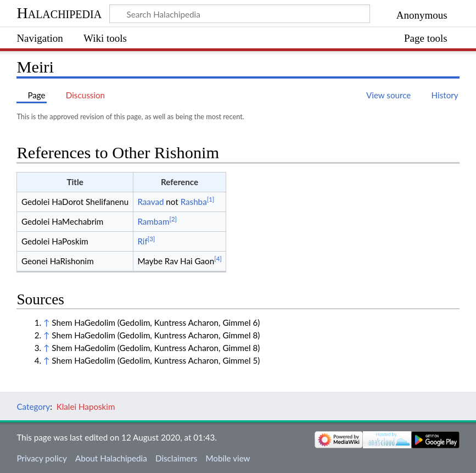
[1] (211, 199)
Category (33, 407)
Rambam (153, 221)
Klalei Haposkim (86, 407)
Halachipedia (59, 13)
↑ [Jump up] (46, 322)
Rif (142, 241)
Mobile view (228, 458)
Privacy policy (41, 458)
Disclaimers (176, 458)
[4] (218, 258)
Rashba (194, 202)
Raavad (150, 202)
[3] (152, 239)
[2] (173, 219)
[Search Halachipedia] (240, 14)
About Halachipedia (111, 458)
